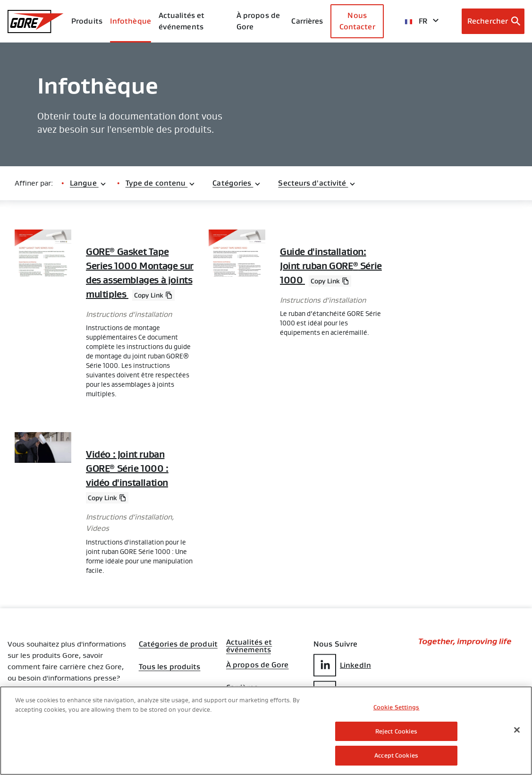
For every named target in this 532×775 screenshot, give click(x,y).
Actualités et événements (182, 21)
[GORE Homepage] (36, 21)
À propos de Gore (258, 21)
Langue (88, 183)
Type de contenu (161, 183)
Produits (87, 21)
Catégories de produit (178, 644)
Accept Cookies (396, 755)
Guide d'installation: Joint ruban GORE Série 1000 (331, 266)
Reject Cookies (397, 731)
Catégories (237, 183)
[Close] (517, 730)
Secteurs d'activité (317, 183)
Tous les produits (170, 667)
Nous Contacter (357, 21)
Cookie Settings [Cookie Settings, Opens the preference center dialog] (397, 707)
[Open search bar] (493, 21)
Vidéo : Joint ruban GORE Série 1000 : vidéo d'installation (127, 468)
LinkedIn (342, 665)
